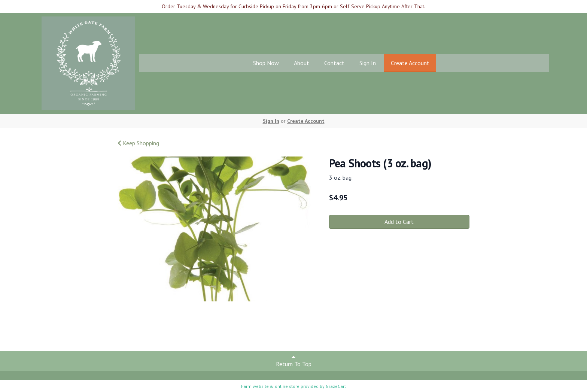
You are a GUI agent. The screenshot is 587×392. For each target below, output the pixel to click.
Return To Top (294, 361)
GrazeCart (336, 386)
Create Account (410, 63)
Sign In (368, 63)
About (302, 63)
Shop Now (266, 63)
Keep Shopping (138, 143)
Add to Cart (399, 222)
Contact (334, 63)
